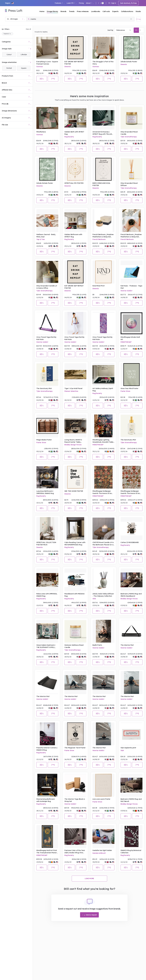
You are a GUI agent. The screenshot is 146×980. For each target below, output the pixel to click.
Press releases (83, 11)
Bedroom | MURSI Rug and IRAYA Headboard (131, 595)
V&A (122, 750)
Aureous (40, 67)
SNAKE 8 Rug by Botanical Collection (131, 852)
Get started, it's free (128, 3)
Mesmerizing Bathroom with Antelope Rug (46, 800)
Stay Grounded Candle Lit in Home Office (47, 287)
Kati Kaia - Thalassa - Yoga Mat (131, 287)
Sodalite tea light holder (102, 850)
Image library (52, 11)
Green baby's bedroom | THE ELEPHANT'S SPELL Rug (46, 646)
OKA (94, 599)
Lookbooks (96, 11)
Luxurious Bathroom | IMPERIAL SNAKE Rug (45, 492)
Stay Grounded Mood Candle (129, 133)
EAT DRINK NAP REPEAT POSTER (74, 63)
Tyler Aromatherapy (129, 137)
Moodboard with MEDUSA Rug (74, 595)
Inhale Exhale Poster (129, 62)
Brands (63, 11)
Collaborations (127, 11)
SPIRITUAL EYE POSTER (74, 183)
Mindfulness (41, 132)
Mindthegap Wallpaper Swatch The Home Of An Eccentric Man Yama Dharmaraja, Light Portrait (131, 492)
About (90, 3)
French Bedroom (99, 239)
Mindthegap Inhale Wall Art (130, 338)
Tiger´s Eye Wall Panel (73, 388)
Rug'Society (69, 137)
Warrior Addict (126, 291)
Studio (138, 11)
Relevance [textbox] (121, 30)
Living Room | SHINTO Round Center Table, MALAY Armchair (73, 441)
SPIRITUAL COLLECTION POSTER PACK (46, 544)
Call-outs (106, 11)
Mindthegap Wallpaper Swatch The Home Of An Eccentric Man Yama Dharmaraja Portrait (102, 492)
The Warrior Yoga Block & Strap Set (75, 800)
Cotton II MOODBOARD (130, 542)
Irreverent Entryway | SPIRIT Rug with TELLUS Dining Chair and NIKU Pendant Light (102, 133)
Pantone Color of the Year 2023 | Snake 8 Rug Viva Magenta (75, 852)
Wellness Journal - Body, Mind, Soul (46, 236)
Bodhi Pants (97, 645)
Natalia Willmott (99, 853)
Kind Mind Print (98, 286)
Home (42, 11)
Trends (72, 11)
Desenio (68, 67)
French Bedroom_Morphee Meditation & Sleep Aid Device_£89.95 (103, 236)
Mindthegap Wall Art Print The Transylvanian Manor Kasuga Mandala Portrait (47, 852)
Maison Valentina (71, 391)
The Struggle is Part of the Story (103, 63)
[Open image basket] (139, 19)
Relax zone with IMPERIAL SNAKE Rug (47, 595)
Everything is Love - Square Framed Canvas (47, 63)
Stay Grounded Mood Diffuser (129, 184)
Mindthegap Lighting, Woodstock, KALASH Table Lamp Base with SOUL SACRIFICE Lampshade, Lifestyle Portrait (103, 441)
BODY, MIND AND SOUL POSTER (101, 184)
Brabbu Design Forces (73, 445)
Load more (89, 878)
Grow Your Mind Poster (129, 388)
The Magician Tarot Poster (75, 748)
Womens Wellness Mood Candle (74, 646)
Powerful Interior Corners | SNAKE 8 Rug (47, 749)
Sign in (112, 3)
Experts (115, 11)
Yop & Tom (41, 239)
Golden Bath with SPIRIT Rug (74, 133)
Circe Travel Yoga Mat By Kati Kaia (46, 338)
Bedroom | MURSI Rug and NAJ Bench (131, 800)
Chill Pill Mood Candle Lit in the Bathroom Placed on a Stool (103, 544)
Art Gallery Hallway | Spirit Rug (103, 390)
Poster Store (125, 391)
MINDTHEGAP (126, 342)
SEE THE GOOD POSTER (74, 491)
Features (60, 3)
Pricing (81, 3)
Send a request (90, 915)
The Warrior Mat (127, 645)
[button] (10, 3)
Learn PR (72, 3)
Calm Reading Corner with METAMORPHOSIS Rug (75, 544)
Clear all (28, 29)
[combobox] (124, 30)
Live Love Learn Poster (101, 799)
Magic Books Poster (44, 440)
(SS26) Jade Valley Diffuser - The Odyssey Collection (103, 595)
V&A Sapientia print (128, 748)
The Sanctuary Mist (44, 388)
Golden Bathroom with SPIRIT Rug (73, 236)
